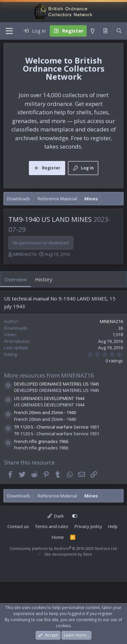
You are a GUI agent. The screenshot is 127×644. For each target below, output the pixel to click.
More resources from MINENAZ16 (49, 375)
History (44, 279)
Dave (88, 554)
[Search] (119, 31)
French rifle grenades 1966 (41, 441)
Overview (16, 279)
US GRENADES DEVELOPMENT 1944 (49, 398)
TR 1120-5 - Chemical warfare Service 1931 (57, 427)
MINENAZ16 (25, 254)
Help (113, 526)
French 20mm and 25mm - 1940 (45, 412)
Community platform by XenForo (64, 548)
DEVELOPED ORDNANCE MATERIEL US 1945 (57, 384)
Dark (56, 516)
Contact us (18, 526)
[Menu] (9, 31)
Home (58, 537)
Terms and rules (52, 526)
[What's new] (105, 31)
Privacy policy (88, 526)
